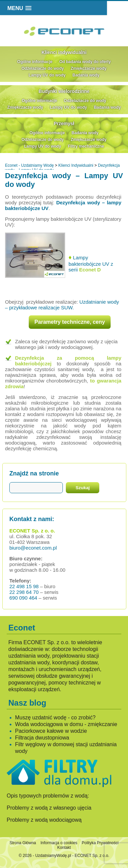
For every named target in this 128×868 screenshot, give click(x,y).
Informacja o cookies (59, 843)
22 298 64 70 (24, 592)
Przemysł (64, 123)
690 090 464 (23, 598)
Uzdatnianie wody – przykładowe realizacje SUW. (62, 305)
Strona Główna (23, 843)
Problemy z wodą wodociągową (44, 820)
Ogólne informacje (35, 62)
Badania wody (86, 75)
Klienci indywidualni (64, 52)
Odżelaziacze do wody (43, 68)
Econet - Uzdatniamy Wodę (29, 165)
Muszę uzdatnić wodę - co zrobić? (55, 718)
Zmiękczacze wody (88, 68)
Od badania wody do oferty (85, 62)
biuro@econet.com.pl (33, 548)
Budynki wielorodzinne (64, 91)
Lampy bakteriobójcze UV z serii (91, 264)
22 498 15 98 (24, 586)
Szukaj (83, 488)
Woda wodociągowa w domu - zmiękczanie (66, 724)
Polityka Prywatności (100, 843)
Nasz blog (27, 703)
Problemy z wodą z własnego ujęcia (49, 808)
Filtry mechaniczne (86, 146)
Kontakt (64, 848)
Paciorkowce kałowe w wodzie (51, 731)
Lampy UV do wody (47, 75)
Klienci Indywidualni (76, 165)
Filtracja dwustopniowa (42, 738)
